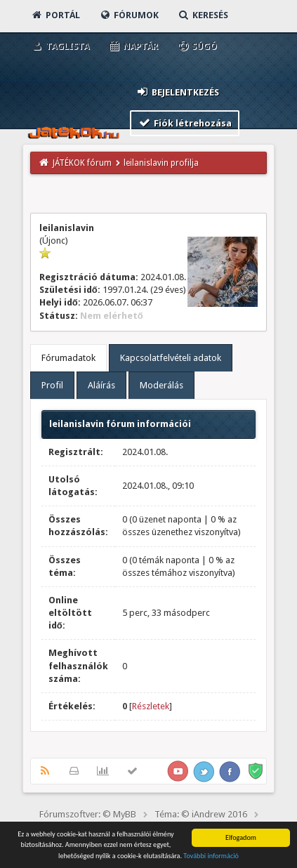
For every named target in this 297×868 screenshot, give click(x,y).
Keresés (203, 15)
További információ (211, 856)
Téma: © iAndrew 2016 (201, 814)
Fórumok (129, 15)
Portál (55, 15)
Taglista (60, 46)
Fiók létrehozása (185, 123)
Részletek (151, 706)
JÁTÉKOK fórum (82, 163)
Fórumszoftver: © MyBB (88, 814)
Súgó (197, 46)
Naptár (133, 46)
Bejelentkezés (178, 92)
